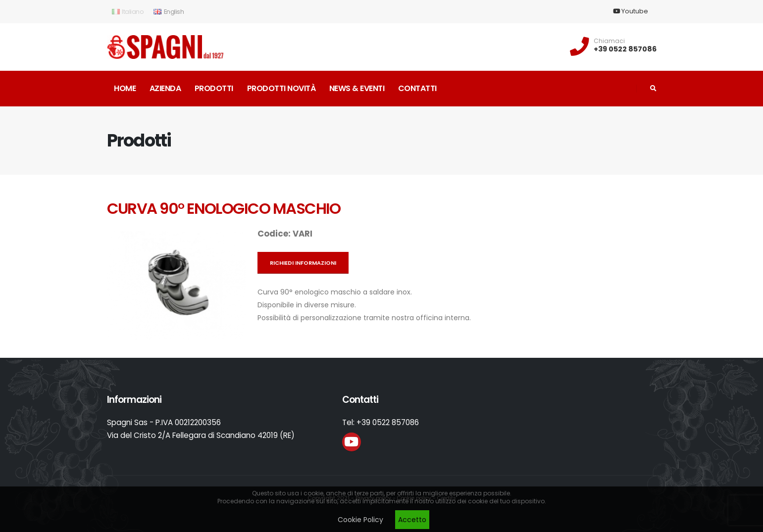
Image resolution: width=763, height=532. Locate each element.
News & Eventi (357, 88)
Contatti (417, 88)
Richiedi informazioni (303, 263)
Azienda (165, 88)
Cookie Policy (360, 520)
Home (125, 88)
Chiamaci (609, 41)
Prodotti (214, 88)
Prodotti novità (281, 88)
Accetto (412, 520)
